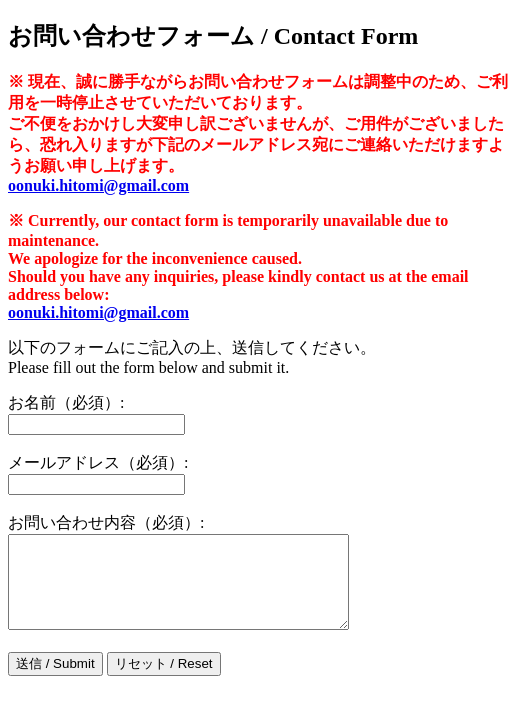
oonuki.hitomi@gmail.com (98, 185)
